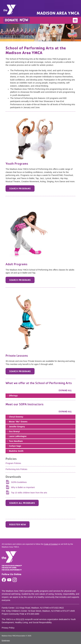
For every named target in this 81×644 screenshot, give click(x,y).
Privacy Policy (8, 628)
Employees (6, 640)
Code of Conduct (51, 544)
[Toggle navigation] (75, 20)
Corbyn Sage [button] (14, 446)
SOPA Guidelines (19, 482)
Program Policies (13, 463)
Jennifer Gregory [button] (16, 427)
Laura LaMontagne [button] (16, 436)
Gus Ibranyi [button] (13, 431)
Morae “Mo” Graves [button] (17, 422)
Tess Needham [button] (14, 441)
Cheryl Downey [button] (15, 417)
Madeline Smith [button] (15, 451)
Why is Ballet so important (23, 487)
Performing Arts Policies (16, 469)
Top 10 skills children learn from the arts (29, 493)
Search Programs (20, 188)
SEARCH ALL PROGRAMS (22, 503)
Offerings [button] (12, 396)
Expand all (65, 390)
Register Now (18, 524)
